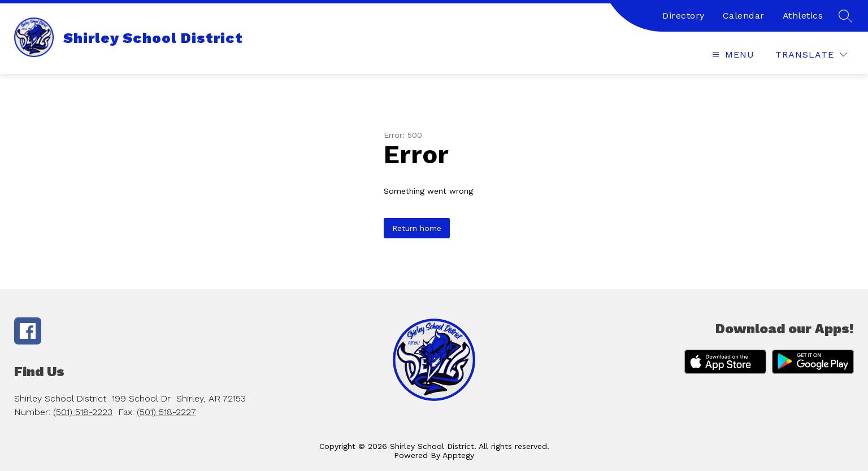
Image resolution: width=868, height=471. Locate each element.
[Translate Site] (811, 54)
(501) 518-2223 (83, 412)
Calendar (744, 16)
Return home (417, 228)
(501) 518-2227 (166, 412)
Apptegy (458, 455)
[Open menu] (732, 54)
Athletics (803, 16)
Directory (683, 16)
